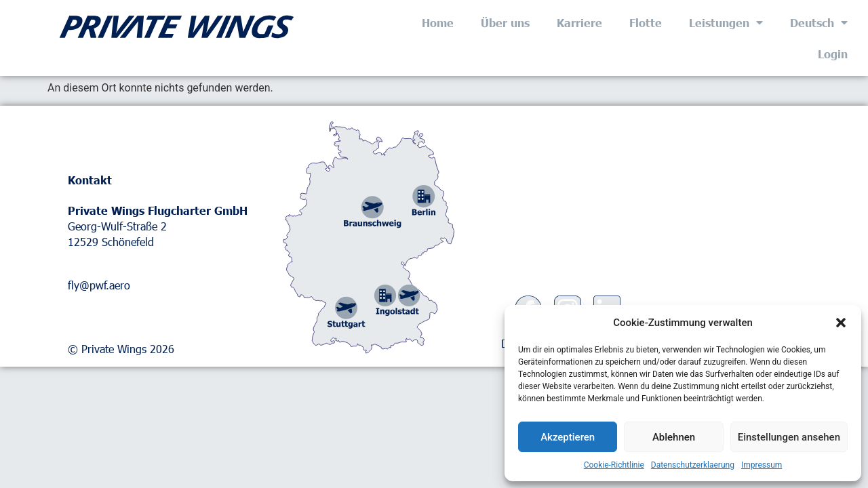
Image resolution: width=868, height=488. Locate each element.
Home (438, 22)
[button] (841, 323)
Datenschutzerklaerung (693, 465)
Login (833, 54)
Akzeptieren (568, 437)
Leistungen (726, 22)
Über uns (505, 22)
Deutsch (819, 22)
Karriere (579, 22)
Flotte (646, 22)
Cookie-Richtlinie (614, 465)
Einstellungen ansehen (789, 437)
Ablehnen (674, 437)
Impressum (762, 465)
